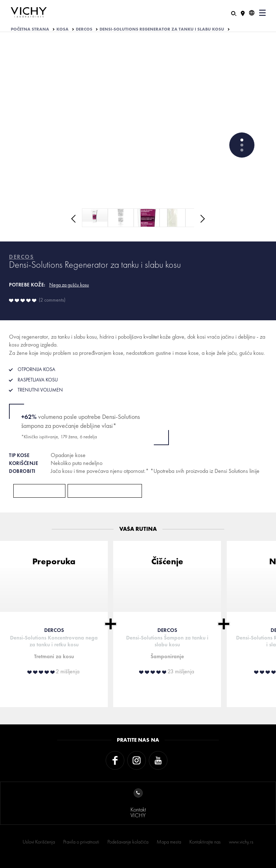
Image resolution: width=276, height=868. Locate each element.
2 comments (52, 300)
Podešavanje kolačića (128, 842)
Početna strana (30, 29)
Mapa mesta (169, 842)
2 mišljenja (68, 672)
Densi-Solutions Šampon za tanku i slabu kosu (167, 641)
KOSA (63, 29)
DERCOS (84, 29)
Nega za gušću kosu (69, 285)
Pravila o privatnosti (81, 842)
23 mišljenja (181, 672)
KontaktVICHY (138, 804)
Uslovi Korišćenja (39, 842)
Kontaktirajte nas (205, 842)
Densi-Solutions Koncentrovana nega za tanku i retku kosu (54, 641)
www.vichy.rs (241, 842)
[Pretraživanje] (234, 13)
